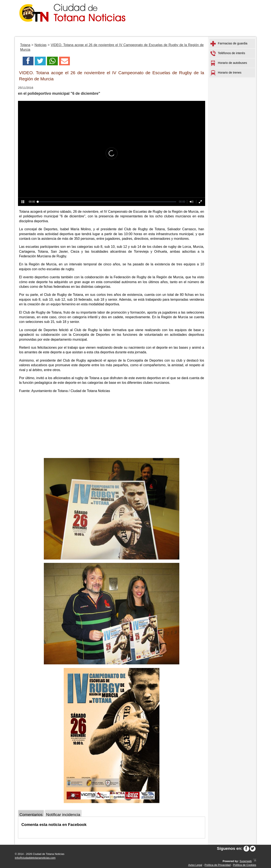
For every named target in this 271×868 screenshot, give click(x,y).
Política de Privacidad (218, 865)
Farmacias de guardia (229, 44)
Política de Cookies (245, 865)
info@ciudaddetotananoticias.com (35, 858)
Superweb (246, 861)
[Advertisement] (112, 426)
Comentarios (31, 815)
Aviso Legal (195, 865)
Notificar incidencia (63, 815)
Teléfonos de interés (228, 53)
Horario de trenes (226, 73)
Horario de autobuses (229, 63)
